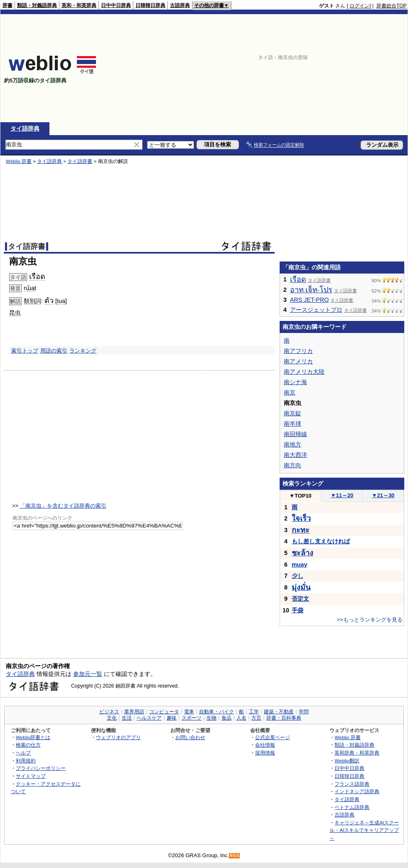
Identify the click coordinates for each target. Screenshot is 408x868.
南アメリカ (298, 361)
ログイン (359, 6)
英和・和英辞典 (79, 5)
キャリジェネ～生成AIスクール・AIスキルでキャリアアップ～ (364, 830)
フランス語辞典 (352, 784)
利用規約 (26, 761)
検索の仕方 (28, 745)
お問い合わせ (190, 737)
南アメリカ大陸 (304, 372)
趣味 (172, 718)
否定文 (300, 599)
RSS (235, 856)
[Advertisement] (355, 68)
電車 (189, 712)
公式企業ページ (273, 737)
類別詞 (32, 301)
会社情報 (265, 745)
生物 (211, 718)
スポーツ (192, 718)
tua (61, 301)
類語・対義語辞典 (37, 5)
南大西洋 (295, 455)
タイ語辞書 (80, 161)
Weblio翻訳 (347, 761)
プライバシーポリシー (41, 768)
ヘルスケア (149, 718)
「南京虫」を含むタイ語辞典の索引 (63, 506)
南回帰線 (295, 434)
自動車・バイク (216, 712)
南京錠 (292, 413)
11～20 (342, 495)
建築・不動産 (279, 712)
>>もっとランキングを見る (370, 620)
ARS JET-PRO (309, 300)
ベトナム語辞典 (352, 807)
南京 (290, 392)
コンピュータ (164, 712)
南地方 (292, 444)
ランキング (83, 351)
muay (300, 565)
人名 (241, 718)
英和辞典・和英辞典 (357, 753)
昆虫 (15, 313)
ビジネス (109, 712)
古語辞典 (180, 5)
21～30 (383, 495)
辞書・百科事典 (284, 718)
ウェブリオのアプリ (118, 737)
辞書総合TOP (392, 6)
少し (297, 576)
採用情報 (265, 753)
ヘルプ (23, 753)
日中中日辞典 (116, 5)
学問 (304, 712)
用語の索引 (54, 351)
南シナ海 (295, 382)
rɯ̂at (30, 288)
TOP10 (300, 496)
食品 (226, 718)
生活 (127, 718)
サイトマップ (31, 776)
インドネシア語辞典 (357, 791)
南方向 (292, 465)
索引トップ (25, 351)
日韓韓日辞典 (150, 5)
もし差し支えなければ (321, 541)
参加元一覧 (88, 674)
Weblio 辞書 (19, 161)
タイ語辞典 (25, 128)
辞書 (7, 5)
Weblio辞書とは (33, 737)
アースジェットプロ (316, 310)
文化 (112, 718)
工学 (254, 712)
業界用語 (134, 712)
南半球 (292, 424)
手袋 (297, 610)
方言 (256, 718)
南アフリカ (298, 351)
